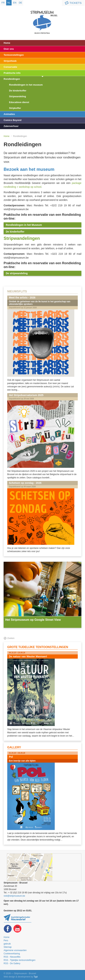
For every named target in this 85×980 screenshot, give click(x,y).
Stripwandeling (17, 96)
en (15, 3)
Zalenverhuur (11, 126)
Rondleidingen (12, 79)
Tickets (73, 3)
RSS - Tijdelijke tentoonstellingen (19, 960)
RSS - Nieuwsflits (12, 957)
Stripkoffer (15, 108)
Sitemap (8, 947)
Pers (6, 940)
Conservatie (10, 67)
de (20, 3)
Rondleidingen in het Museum (24, 225)
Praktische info (12, 73)
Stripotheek (10, 61)
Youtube (17, 929)
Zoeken (11, 638)
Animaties (9, 114)
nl (9, 3)
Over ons (9, 49)
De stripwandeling (17, 273)
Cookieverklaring (12, 954)
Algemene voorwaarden (15, 950)
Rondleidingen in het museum (26, 85)
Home (7, 43)
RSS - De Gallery (12, 963)
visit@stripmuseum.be (14, 896)
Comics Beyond (13, 120)
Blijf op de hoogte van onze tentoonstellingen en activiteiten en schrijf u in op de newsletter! (17, 918)
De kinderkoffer (18, 91)
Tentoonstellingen (14, 55)
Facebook (8, 929)
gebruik (7, 944)
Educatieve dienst (19, 102)
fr (3, 3)
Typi (36, 977)
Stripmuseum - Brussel (42, 19)
